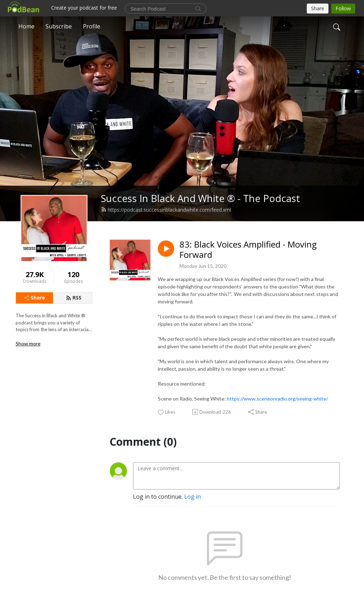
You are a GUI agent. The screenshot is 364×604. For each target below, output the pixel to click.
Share (35, 298)
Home (26, 26)
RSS (74, 298)
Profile (92, 26)
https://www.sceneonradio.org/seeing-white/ (277, 399)
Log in (192, 497)
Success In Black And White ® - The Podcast (200, 198)
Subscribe (59, 26)
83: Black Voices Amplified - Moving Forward (248, 250)
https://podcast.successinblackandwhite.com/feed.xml (166, 210)
